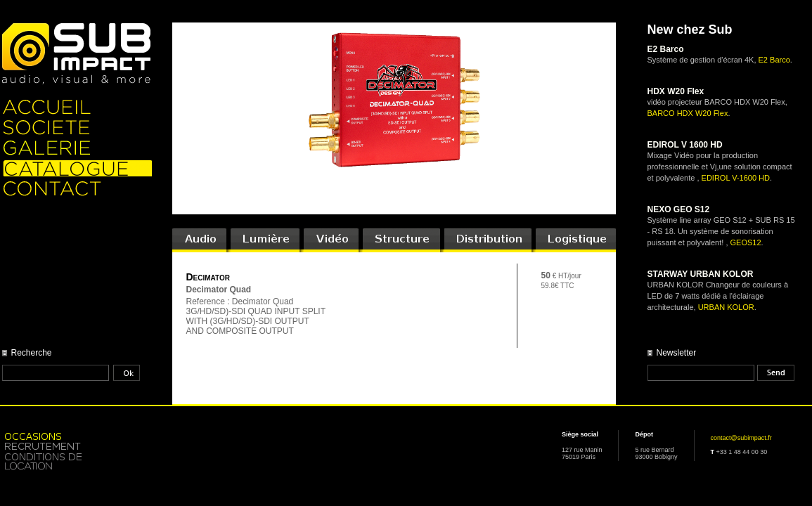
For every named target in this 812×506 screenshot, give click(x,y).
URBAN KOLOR (726, 307)
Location (77, 462)
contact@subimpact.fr (741, 438)
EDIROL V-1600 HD (736, 178)
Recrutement (77, 446)
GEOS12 (746, 242)
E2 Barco (774, 60)
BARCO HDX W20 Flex (688, 113)
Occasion (77, 435)
